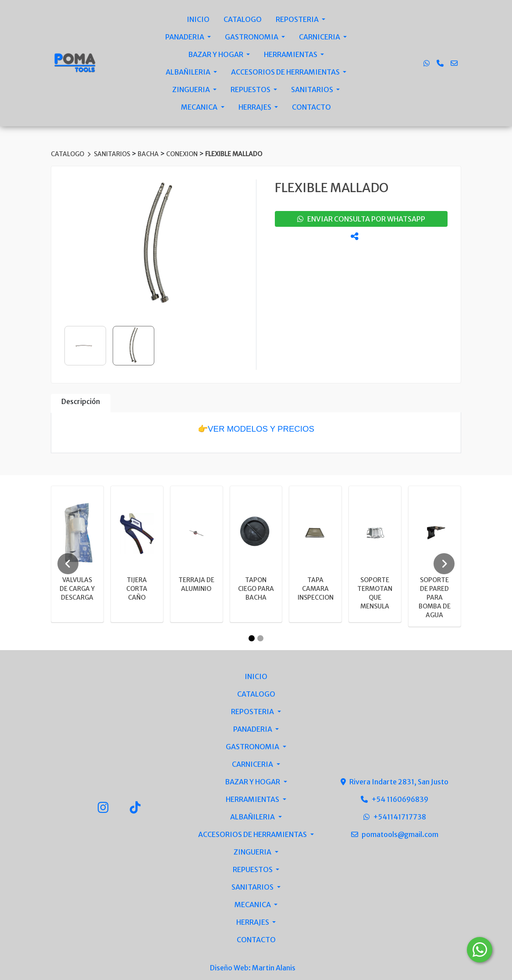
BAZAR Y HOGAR (216, 54)
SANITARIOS (313, 89)
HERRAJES (256, 107)
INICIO (198, 19)
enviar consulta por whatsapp (361, 219)
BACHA (149, 154)
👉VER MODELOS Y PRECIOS (256, 429)
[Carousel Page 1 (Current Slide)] (252, 638)
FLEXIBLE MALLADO (234, 154)
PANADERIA (185, 37)
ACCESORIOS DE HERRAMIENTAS (286, 72)
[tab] (81, 403)
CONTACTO (311, 107)
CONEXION (183, 154)
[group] (158, 245)
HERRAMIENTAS (291, 54)
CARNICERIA (320, 37)
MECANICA (200, 107)
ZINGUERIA (192, 89)
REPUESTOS (251, 89)
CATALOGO (243, 19)
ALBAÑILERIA (189, 72)
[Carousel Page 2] (260, 638)
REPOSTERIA (298, 19)
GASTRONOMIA (252, 37)
